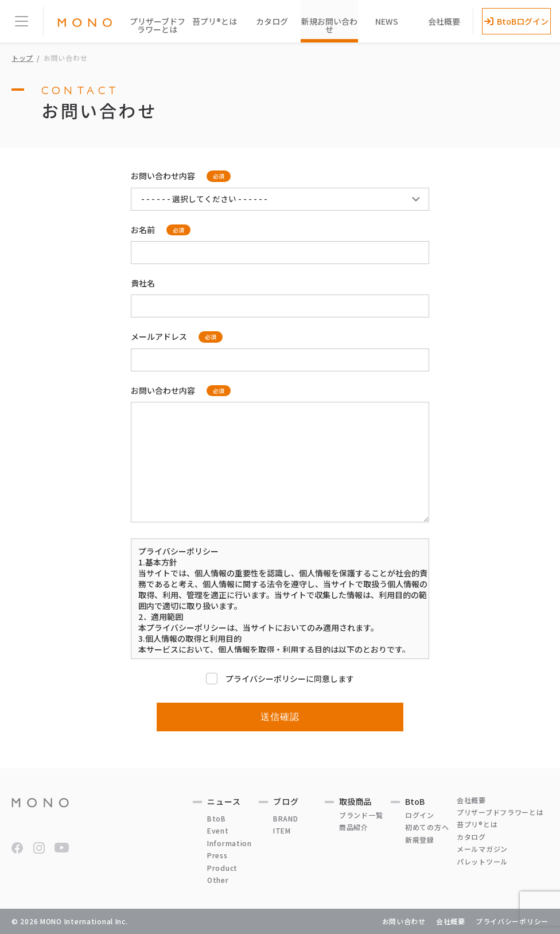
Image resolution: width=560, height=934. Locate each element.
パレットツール (482, 861)
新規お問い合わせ (329, 25)
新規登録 (420, 840)
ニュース (224, 801)
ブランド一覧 (361, 815)
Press (217, 855)
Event (218, 830)
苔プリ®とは (215, 21)
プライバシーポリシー (512, 921)
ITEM (282, 830)
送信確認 (280, 717)
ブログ (286, 801)
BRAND (286, 818)
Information (230, 843)
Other (218, 880)
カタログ (272, 21)
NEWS (387, 21)
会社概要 (444, 21)
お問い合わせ (404, 921)
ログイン (420, 815)
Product (222, 868)
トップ (22, 58)
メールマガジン (482, 849)
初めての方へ (427, 827)
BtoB (217, 818)
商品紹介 (354, 827)
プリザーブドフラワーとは (157, 25)
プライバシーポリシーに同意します (280, 679)
